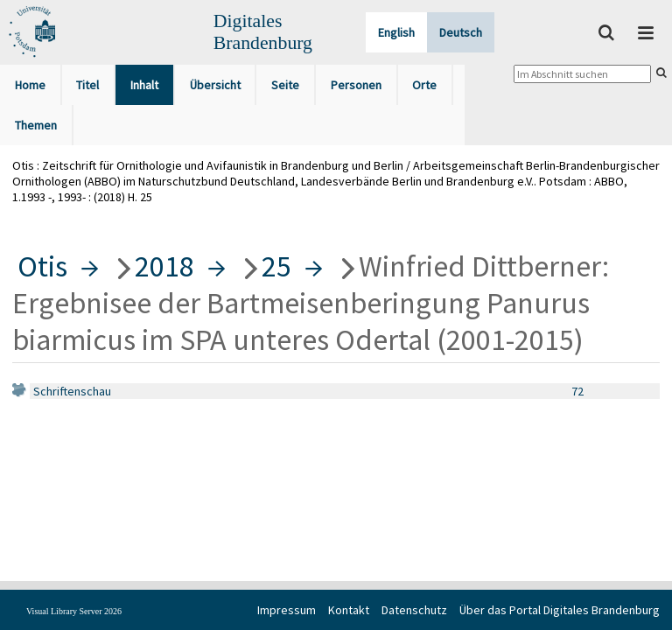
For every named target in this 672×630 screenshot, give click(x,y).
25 (276, 266)
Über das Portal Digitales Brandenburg (560, 610)
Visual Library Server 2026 (74, 611)
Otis (42, 266)
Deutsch (461, 32)
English (396, 32)
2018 (164, 266)
